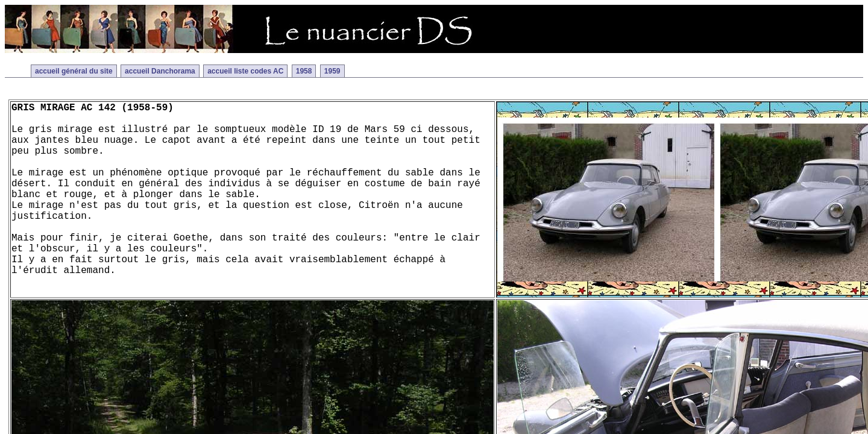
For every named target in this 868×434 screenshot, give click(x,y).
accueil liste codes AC (245, 71)
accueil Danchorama (160, 71)
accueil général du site (74, 71)
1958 (304, 71)
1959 (332, 71)
